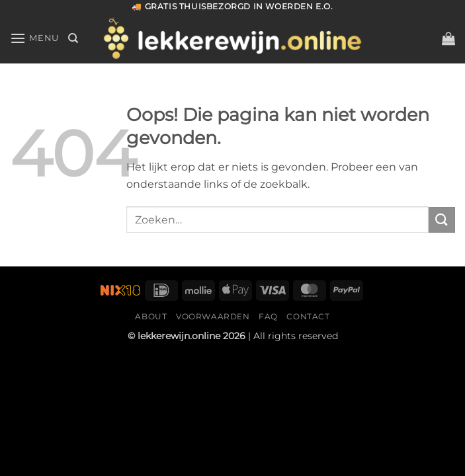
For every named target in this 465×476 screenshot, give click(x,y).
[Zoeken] (73, 38)
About (151, 316)
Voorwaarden (213, 316)
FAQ (268, 316)
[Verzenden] (442, 220)
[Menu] (34, 38)
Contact (308, 316)
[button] (448, 38)
